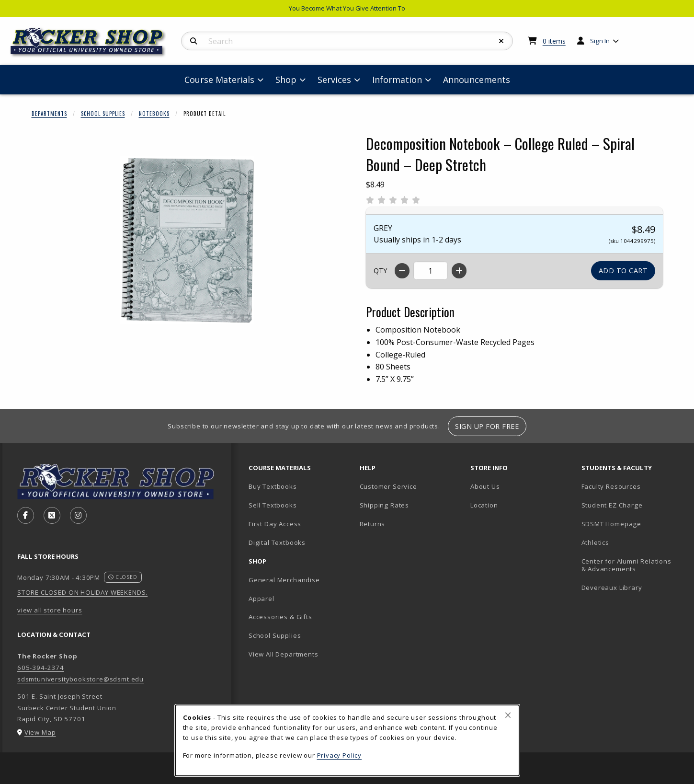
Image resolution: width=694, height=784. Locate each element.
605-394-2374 (41, 668)
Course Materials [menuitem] (219, 80)
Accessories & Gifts (280, 617)
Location (484, 505)
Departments (49, 114)
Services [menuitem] (334, 80)
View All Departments (284, 654)
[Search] (194, 41)
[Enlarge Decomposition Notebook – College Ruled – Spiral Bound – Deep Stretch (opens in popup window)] (187, 240)
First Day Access (275, 524)
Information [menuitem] (397, 80)
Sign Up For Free (487, 426)
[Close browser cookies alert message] (508, 715)
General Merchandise (284, 580)
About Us (485, 486)
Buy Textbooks (273, 486)
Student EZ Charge (612, 505)
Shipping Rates (385, 505)
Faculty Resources (611, 486)
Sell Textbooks (273, 505)
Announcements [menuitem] (477, 80)
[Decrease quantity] (402, 271)
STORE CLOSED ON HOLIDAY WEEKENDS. (82, 592)
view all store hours (50, 610)
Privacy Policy (340, 755)
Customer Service (388, 486)
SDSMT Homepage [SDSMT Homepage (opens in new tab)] (612, 524)
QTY (380, 271)
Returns (373, 524)
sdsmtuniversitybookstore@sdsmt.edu (80, 679)
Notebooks (154, 114)
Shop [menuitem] (286, 80)
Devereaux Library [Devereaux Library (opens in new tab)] (612, 588)
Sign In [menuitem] (600, 41)
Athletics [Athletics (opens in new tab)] (595, 542)
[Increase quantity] (459, 271)
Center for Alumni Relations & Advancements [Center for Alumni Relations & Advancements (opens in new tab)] (626, 565)
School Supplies (103, 114)
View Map (40, 732)
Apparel (262, 599)
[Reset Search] (501, 41)
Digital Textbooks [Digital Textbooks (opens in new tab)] (277, 542)
